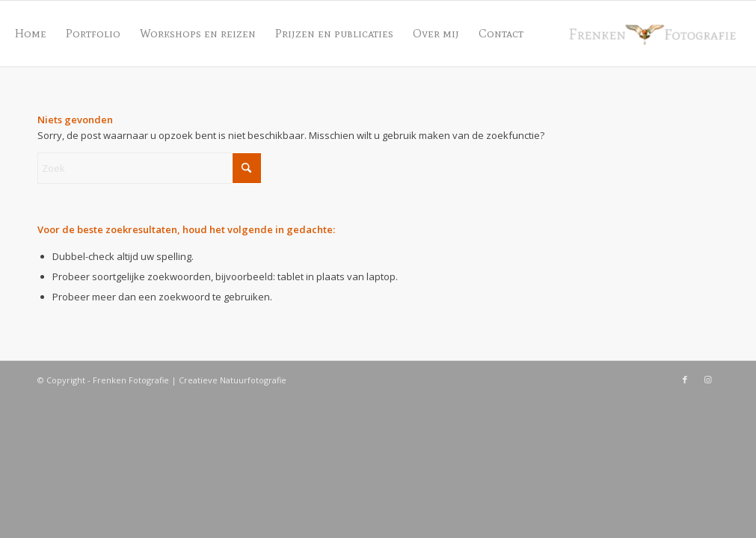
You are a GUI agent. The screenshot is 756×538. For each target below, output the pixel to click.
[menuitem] (31, 34)
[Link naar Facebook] (685, 380)
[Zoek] (150, 168)
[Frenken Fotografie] (654, 34)
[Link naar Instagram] (707, 380)
